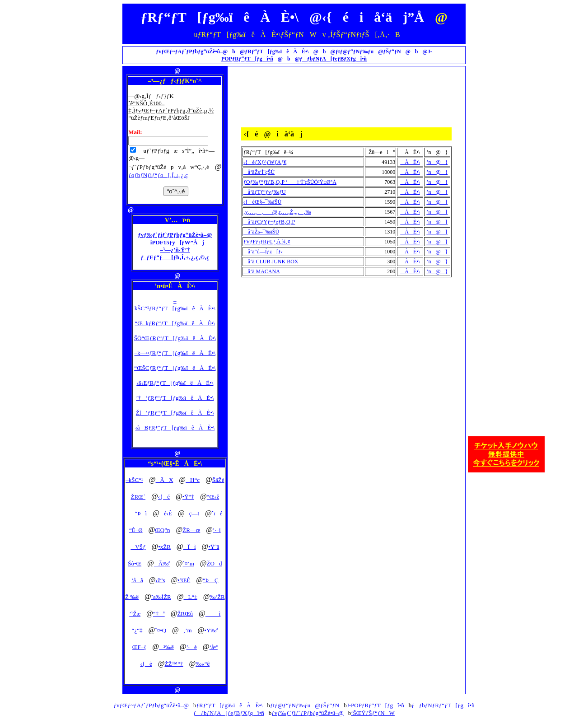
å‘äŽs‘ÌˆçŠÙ (259, 172)
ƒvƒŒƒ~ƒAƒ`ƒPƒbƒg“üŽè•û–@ (192, 51)
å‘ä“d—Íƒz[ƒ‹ (263, 252)
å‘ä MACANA (262, 271)
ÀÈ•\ (410, 162)
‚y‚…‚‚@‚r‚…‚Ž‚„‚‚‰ (277, 212)
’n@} (437, 162)
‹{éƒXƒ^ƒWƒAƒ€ (265, 162)
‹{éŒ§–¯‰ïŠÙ (262, 202)
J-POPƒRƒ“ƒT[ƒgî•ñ (376, 705)
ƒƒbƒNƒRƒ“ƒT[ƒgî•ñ (443, 705)
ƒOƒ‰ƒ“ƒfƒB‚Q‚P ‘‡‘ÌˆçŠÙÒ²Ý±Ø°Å (290, 182)
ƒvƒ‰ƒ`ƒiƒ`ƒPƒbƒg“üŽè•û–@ (308, 713)
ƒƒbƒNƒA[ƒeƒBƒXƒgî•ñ (333, 59)
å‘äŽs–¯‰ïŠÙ (261, 232)
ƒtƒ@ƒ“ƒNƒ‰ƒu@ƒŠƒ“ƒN (368, 51)
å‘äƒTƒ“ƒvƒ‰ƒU (265, 192)
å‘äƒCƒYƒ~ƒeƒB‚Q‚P (269, 222)
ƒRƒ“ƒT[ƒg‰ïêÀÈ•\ (277, 51)
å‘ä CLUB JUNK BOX (271, 262)
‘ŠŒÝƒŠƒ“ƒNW (373, 713)
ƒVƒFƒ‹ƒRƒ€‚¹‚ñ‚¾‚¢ (267, 242)
